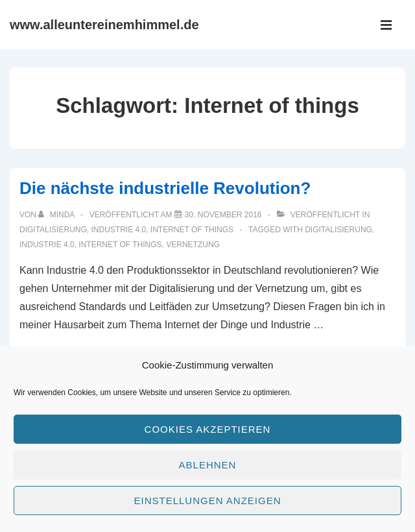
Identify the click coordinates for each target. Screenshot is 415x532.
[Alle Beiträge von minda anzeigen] (57, 215)
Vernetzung (193, 245)
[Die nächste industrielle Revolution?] (223, 215)
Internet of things (192, 230)
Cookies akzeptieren (208, 429)
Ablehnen (208, 465)
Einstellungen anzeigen (207, 501)
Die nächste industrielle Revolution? (165, 188)
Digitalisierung (53, 230)
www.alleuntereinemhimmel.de (104, 25)
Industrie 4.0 (118, 230)
